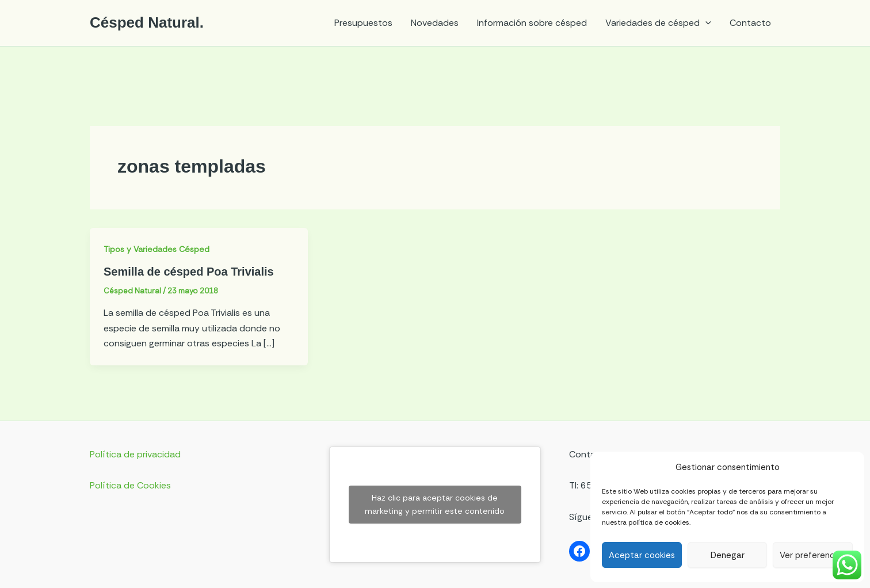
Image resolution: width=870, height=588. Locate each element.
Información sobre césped (532, 23)
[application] (705, 23)
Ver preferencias (813, 555)
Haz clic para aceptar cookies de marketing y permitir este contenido (435, 504)
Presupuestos (363, 23)
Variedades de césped (658, 23)
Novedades (435, 23)
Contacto (750, 23)
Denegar (728, 555)
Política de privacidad (135, 454)
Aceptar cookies (642, 555)
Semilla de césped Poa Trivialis (189, 272)
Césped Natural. (147, 22)
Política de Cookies (130, 485)
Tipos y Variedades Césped (157, 249)
